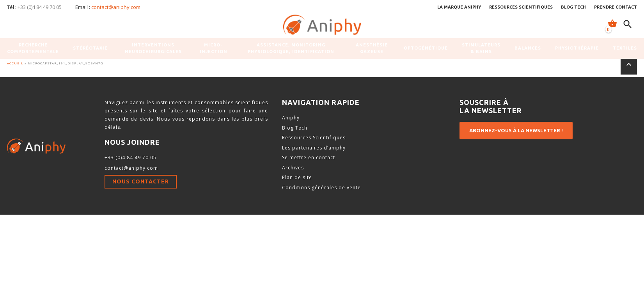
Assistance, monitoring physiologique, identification (291, 48)
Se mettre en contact (309, 157)
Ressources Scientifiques (314, 138)
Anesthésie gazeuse (372, 48)
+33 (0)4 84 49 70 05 (130, 157)
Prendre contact (616, 7)
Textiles (625, 48)
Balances (528, 48)
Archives (293, 168)
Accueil (15, 63)
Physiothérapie (577, 48)
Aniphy (291, 118)
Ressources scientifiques (521, 7)
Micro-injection (214, 48)
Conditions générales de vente (321, 188)
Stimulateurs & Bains (481, 48)
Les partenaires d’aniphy (314, 148)
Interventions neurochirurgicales (153, 48)
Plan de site (297, 177)
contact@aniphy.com (116, 7)
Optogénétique (426, 48)
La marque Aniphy (459, 7)
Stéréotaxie (90, 48)
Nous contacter (141, 181)
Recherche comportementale (33, 48)
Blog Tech (573, 7)
